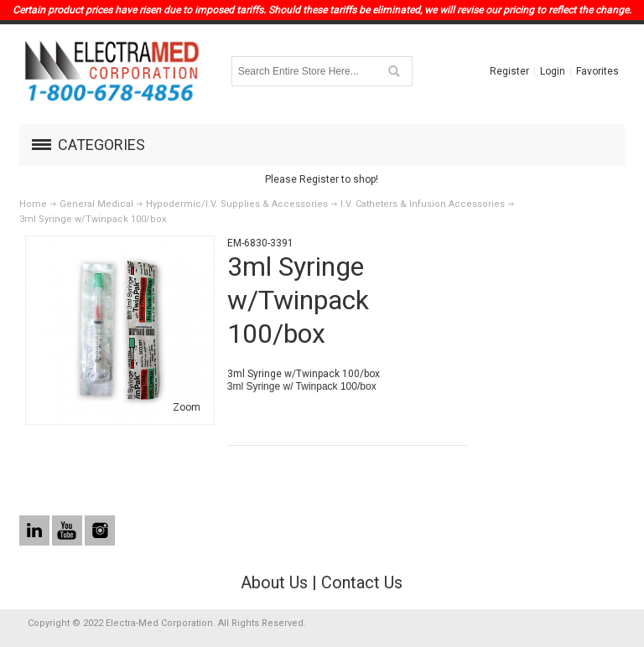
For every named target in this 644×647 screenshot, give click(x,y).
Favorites (597, 71)
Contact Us (362, 582)
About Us (274, 582)
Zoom (187, 407)
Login (553, 71)
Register (509, 71)
